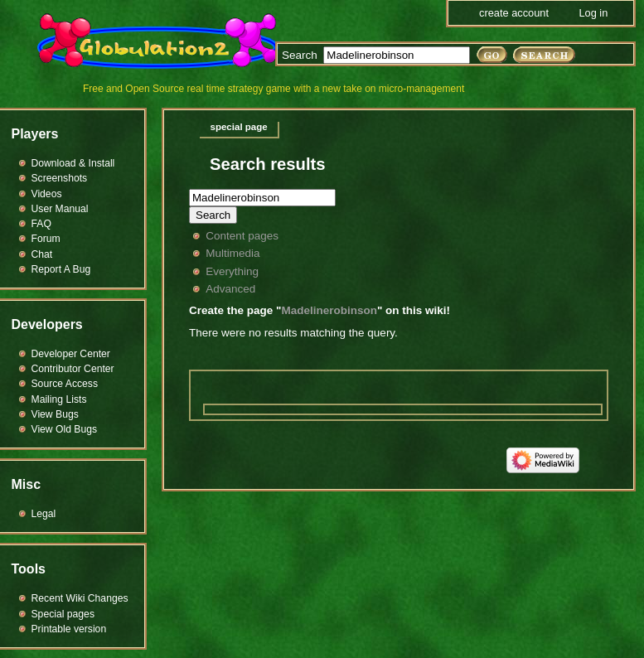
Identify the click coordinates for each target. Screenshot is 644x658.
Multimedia (232, 253)
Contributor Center (73, 369)
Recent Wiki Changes (80, 598)
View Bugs (55, 414)
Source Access (65, 384)
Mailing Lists (59, 399)
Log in (593, 13)
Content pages (242, 236)
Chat (42, 254)
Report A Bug (61, 269)
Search (300, 55)
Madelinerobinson (329, 310)
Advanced (230, 289)
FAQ (41, 224)
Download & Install (73, 163)
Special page (239, 127)
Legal (44, 514)
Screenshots (60, 178)
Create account (514, 13)
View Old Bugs (65, 429)
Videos (47, 194)
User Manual (60, 209)
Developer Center (71, 354)
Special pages (63, 614)
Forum (46, 239)
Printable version (69, 629)
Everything (232, 271)
